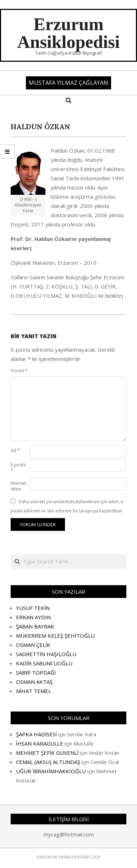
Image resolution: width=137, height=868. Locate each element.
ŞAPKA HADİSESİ (36, 734)
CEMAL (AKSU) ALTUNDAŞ (48, 762)
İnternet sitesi (18, 486)
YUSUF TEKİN (33, 608)
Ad (15, 451)
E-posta (18, 468)
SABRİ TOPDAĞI (36, 672)
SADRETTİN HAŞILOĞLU (46, 654)
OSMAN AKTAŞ (34, 682)
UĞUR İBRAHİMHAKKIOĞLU (51, 771)
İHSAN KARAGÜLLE (40, 743)
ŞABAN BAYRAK (35, 626)
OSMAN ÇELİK (33, 645)
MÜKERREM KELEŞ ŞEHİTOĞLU (55, 636)
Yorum (19, 371)
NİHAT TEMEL (34, 691)
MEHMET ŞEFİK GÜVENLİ (47, 753)
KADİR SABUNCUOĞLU (44, 663)
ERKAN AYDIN (33, 617)
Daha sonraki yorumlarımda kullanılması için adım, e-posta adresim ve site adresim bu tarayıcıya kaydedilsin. (68, 506)
